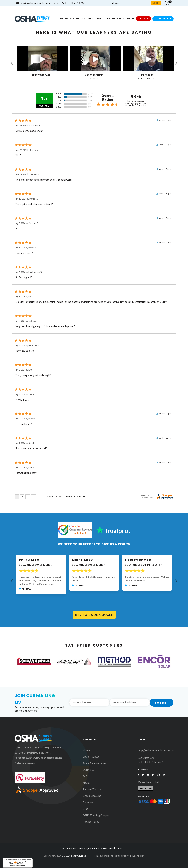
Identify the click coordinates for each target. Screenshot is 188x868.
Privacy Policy (137, 856)
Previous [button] (12, 63)
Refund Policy (91, 822)
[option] (41, 63)
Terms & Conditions (103, 856)
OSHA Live (89, 770)
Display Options (54, 497)
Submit (162, 703)
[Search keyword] (134, 3)
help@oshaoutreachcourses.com (37, 3)
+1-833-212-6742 (73, 3)
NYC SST (143, 19)
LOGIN (156, 3)
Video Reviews (91, 757)
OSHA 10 (70, 19)
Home (60, 19)
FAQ (85, 776)
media (131, 19)
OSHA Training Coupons (97, 815)
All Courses (95, 19)
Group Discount (115, 19)
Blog (86, 809)
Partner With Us (92, 789)
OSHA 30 (81, 19)
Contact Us (145, 788)
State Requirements (95, 763)
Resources (163, 19)
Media (86, 783)
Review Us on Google (94, 615)
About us (88, 802)
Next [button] (176, 63)
